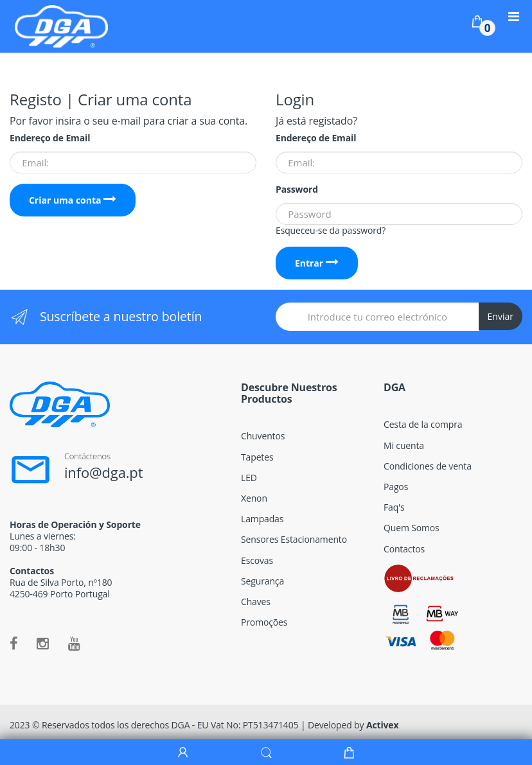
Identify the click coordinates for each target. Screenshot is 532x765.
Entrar (317, 263)
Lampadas (262, 519)
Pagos (396, 487)
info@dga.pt (104, 472)
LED (249, 478)
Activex (383, 725)
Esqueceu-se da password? (331, 230)
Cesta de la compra (423, 424)
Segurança (262, 581)
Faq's (394, 507)
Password (297, 189)
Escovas (257, 560)
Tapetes (257, 457)
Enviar (501, 316)
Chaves (256, 602)
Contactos (404, 549)
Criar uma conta (73, 200)
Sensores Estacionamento (294, 539)
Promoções (264, 622)
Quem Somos (412, 528)
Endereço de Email (50, 138)
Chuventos (263, 436)
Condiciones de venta (428, 466)
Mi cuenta (404, 445)
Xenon (254, 498)
